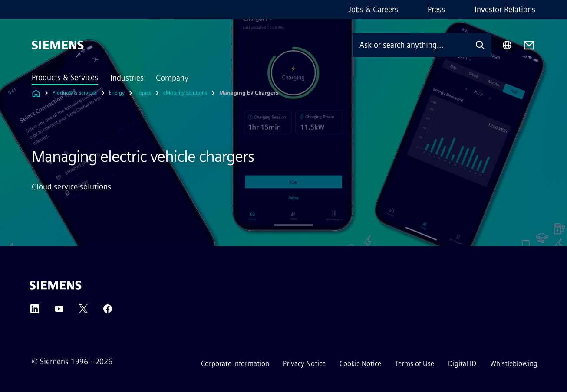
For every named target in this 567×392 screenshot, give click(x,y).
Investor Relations (505, 10)
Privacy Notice (304, 364)
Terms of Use (415, 364)
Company (172, 78)
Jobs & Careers (373, 10)
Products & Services (65, 78)
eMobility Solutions (185, 93)
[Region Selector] (507, 45)
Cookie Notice (360, 364)
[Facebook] (108, 312)
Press (436, 10)
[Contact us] (529, 45)
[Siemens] (58, 45)
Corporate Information (235, 364)
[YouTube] (59, 312)
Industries (127, 78)
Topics (144, 93)
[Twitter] (83, 312)
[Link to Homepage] (36, 93)
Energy (117, 93)
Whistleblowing (514, 364)
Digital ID (462, 364)
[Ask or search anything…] (411, 45)
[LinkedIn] (35, 312)
